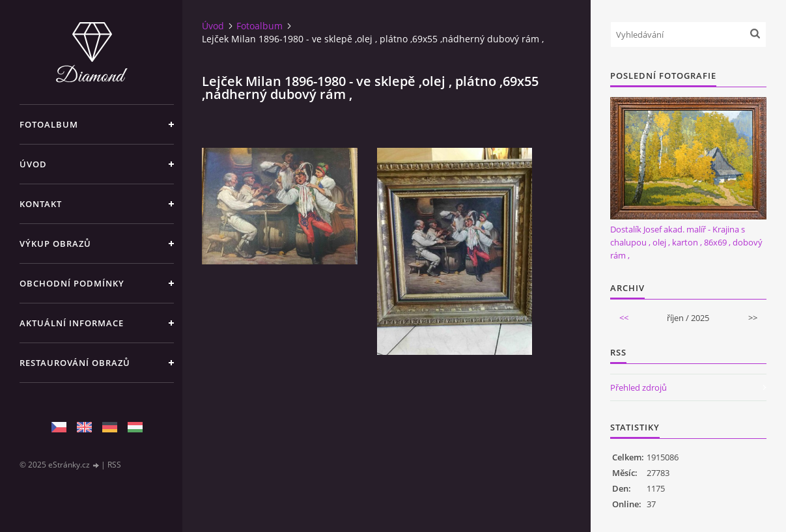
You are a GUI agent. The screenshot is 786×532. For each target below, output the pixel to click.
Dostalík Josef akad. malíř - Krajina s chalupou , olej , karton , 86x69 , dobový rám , (686, 242)
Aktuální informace (72, 323)
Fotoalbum (49, 124)
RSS (114, 465)
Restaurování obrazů (75, 363)
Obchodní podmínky (72, 283)
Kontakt (41, 204)
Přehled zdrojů (639, 387)
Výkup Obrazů (55, 244)
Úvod (33, 164)
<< (624, 318)
